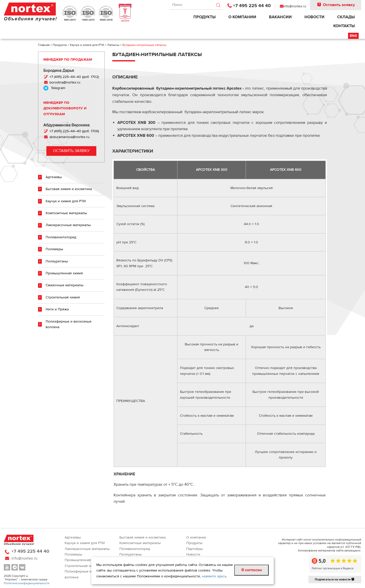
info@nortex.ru (295, 6)
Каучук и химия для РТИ (66, 201)
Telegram (58, 88)
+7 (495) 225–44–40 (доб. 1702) (74, 77)
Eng (353, 36)
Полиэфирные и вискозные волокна (69, 324)
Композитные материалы (66, 213)
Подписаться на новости (335, 579)
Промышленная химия (64, 273)
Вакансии (280, 17)
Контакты (344, 26)
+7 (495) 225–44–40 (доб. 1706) (74, 131)
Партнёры (195, 549)
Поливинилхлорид (61, 237)
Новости (314, 17)
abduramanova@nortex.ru (69, 137)
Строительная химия (63, 297)
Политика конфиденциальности (27, 583)
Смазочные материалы (65, 285)
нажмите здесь (214, 576)
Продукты (205, 17)
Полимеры (54, 249)
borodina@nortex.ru (64, 82)
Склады (346, 17)
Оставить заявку (336, 5)
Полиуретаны (57, 261)
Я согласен (252, 570)
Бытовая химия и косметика (69, 189)
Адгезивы (54, 177)
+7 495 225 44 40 (252, 6)
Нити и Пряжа (57, 309)
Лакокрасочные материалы (68, 225)
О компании (242, 17)
